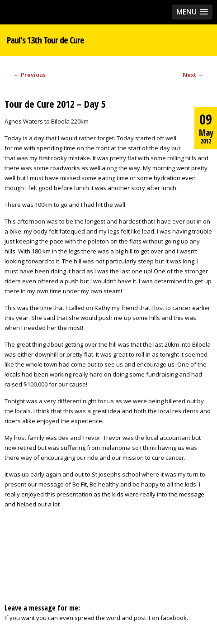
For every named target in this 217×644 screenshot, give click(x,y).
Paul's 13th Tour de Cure (45, 40)
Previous (30, 75)
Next (193, 75)
